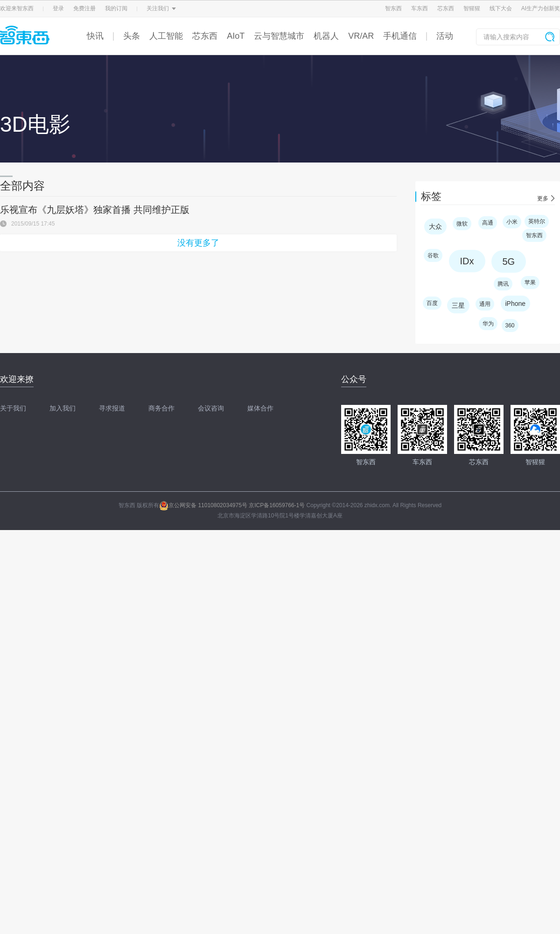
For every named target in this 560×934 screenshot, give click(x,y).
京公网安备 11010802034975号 (203, 505)
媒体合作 (260, 408)
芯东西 (446, 8)
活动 (445, 36)
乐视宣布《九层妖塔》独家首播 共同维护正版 (95, 210)
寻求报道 (112, 408)
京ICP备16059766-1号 (277, 505)
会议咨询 (211, 408)
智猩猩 (472, 8)
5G (509, 262)
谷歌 (433, 255)
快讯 (95, 36)
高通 (488, 223)
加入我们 (63, 408)
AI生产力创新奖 (541, 8)
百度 (432, 303)
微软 (462, 224)
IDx (467, 261)
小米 (512, 222)
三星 (458, 305)
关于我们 (13, 408)
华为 (488, 324)
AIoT (236, 36)
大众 (435, 226)
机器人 (326, 36)
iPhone (516, 304)
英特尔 (537, 221)
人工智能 (166, 36)
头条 (132, 36)
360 (510, 325)
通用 (485, 304)
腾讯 (503, 284)
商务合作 (161, 408)
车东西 (420, 8)
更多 (543, 198)
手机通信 (400, 36)
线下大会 (501, 8)
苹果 (530, 283)
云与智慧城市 (279, 36)
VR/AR (361, 36)
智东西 (393, 8)
